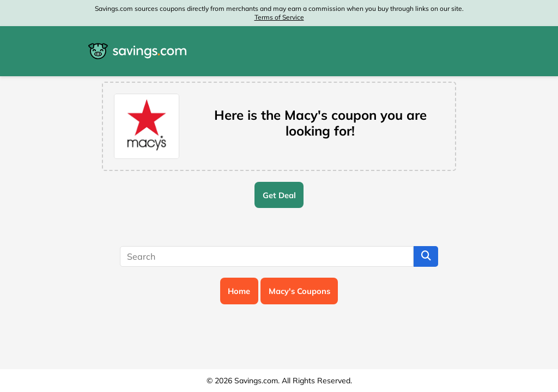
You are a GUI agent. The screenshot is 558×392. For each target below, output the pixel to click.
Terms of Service (279, 17)
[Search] (267, 256)
